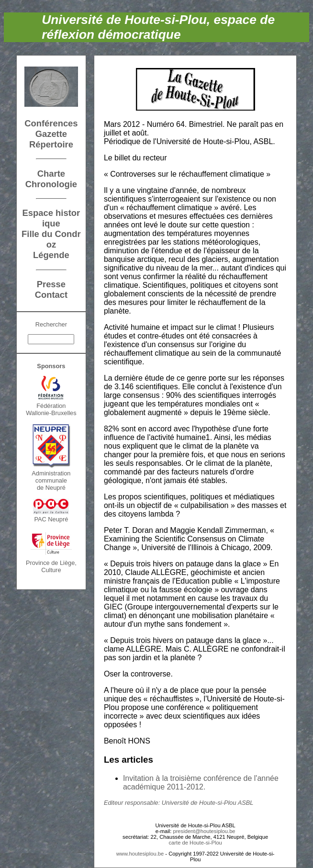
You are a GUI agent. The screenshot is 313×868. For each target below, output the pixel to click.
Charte (51, 174)
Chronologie (51, 184)
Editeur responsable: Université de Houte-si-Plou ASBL (179, 803)
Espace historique (51, 218)
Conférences (51, 123)
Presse (51, 284)
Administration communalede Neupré (51, 480)
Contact (51, 295)
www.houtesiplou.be (140, 854)
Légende (51, 255)
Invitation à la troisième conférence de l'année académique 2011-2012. (201, 783)
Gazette (51, 134)
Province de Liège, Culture (51, 566)
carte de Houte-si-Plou (196, 843)
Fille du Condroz (51, 239)
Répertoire (51, 144)
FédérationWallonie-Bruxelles (51, 409)
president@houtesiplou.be (204, 831)
